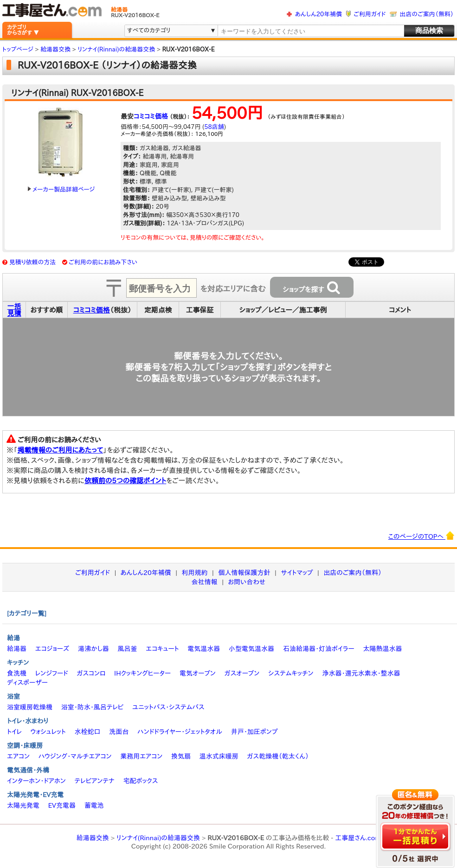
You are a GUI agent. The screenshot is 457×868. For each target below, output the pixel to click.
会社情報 (205, 582)
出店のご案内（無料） (427, 14)
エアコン (18, 756)
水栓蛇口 (88, 732)
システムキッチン (291, 673)
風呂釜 (127, 649)
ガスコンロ (91, 673)
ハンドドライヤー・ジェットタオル (180, 732)
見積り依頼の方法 (33, 262)
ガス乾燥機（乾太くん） (278, 756)
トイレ (14, 732)
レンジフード (52, 673)
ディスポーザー (27, 683)
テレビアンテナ (95, 781)
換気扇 (181, 756)
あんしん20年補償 (319, 14)
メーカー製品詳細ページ (61, 189)
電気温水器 (204, 649)
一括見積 (14, 310)
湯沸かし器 (93, 649)
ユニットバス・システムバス (168, 707)
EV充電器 (62, 805)
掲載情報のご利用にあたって (61, 450)
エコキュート (162, 649)
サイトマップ (297, 573)
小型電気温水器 (251, 649)
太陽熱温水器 (382, 649)
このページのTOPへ (422, 536)
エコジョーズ (52, 649)
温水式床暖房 (219, 756)
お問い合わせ (247, 582)
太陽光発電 (23, 805)
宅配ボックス (141, 781)
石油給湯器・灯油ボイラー (319, 649)
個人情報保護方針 (244, 573)
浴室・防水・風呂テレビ (93, 707)
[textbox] (310, 31)
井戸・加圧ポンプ (254, 732)
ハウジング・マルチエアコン (75, 756)
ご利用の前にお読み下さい (103, 262)
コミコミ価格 (151, 116)
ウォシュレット (48, 732)
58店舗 (214, 127)
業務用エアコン (141, 756)
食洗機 (17, 673)
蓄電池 (94, 805)
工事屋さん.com (358, 838)
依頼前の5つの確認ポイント (126, 481)
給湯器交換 (93, 838)
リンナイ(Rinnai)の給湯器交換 (158, 838)
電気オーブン (198, 673)
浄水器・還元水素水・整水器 (361, 673)
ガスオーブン (242, 673)
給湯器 (17, 649)
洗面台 (119, 732)
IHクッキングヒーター (142, 673)
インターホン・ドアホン (36, 781)
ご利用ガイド (370, 14)
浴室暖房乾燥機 (30, 707)
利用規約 (195, 573)
